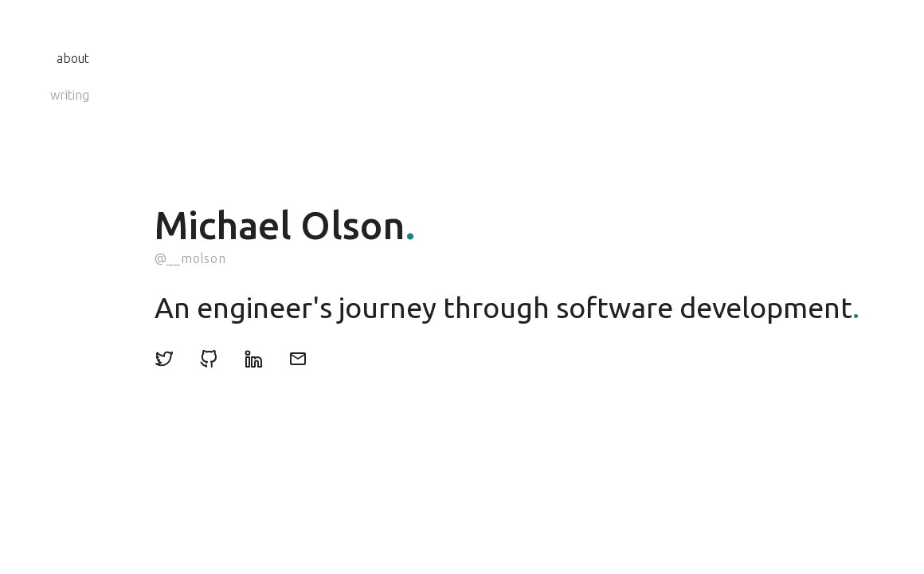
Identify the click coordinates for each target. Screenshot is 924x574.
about (73, 58)
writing (70, 95)
